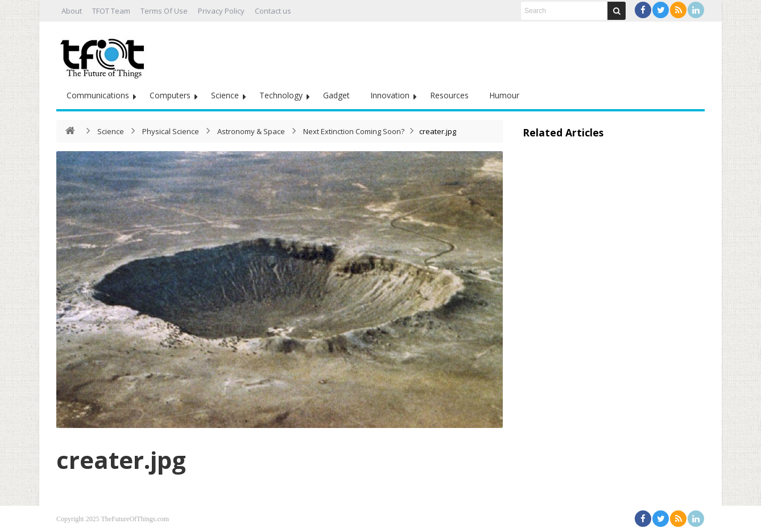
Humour (504, 95)
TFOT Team (111, 11)
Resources (449, 95)
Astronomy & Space (251, 131)
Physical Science (171, 131)
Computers (170, 95)
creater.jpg (121, 460)
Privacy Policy (221, 11)
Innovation (390, 95)
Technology (281, 95)
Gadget (336, 95)
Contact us (273, 11)
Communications (98, 95)
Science (225, 95)
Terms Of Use (164, 11)
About (72, 11)
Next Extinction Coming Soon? (354, 131)
